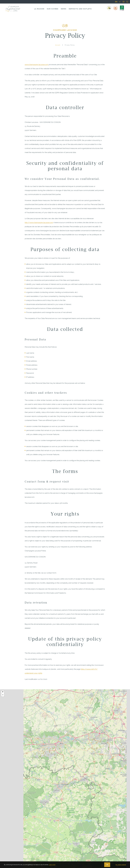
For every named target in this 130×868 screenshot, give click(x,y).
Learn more (52, 865)
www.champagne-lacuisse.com (37, 65)
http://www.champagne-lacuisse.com (39, 223)
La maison (39, 9)
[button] (3, 692)
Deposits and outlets (80, 9)
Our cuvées (53, 9)
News (64, 9)
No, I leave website (121, 865)
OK (107, 865)
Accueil (58, 45)
